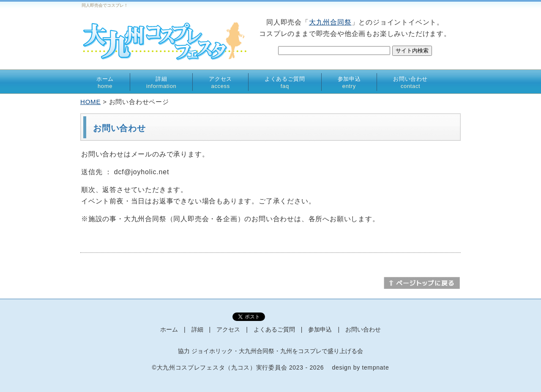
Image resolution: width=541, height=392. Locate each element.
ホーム (105, 82)
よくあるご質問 (285, 82)
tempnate (375, 367)
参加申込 (349, 82)
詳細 (161, 82)
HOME (90, 102)
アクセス (220, 82)
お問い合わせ (410, 82)
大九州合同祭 (330, 22)
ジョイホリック (212, 351)
